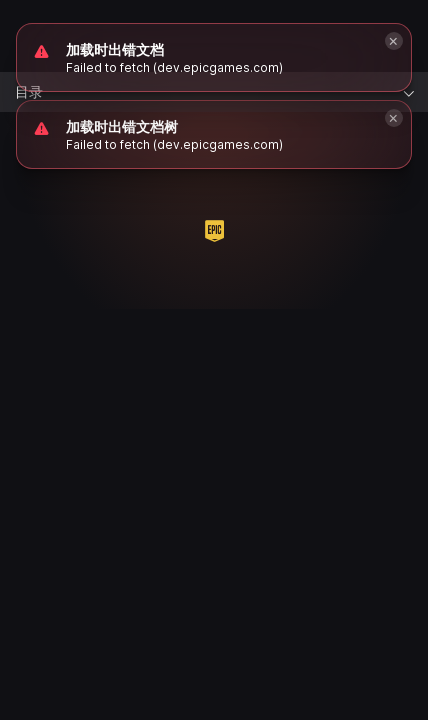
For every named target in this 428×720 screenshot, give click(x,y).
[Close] (394, 118)
